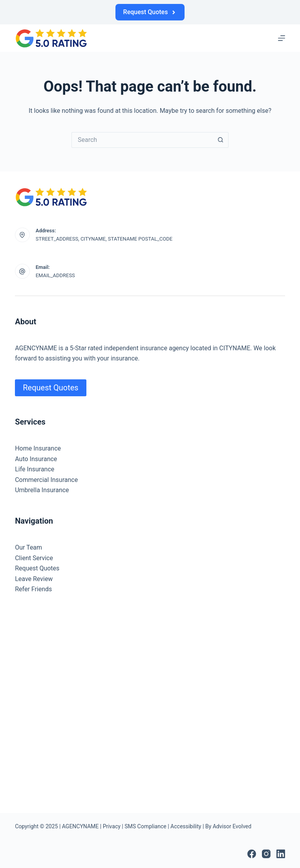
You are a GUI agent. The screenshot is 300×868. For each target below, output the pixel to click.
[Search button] (221, 140)
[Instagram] (266, 854)
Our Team (28, 547)
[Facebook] (252, 854)
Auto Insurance (36, 459)
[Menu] (282, 38)
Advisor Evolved (232, 826)
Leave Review (34, 579)
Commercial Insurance (46, 480)
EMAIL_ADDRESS (55, 275)
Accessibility (186, 826)
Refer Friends (33, 589)
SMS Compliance (145, 826)
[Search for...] (142, 140)
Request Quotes (150, 12)
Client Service (34, 558)
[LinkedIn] (281, 854)
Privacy (112, 826)
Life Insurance (35, 469)
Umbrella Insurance (42, 490)
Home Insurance (38, 448)
